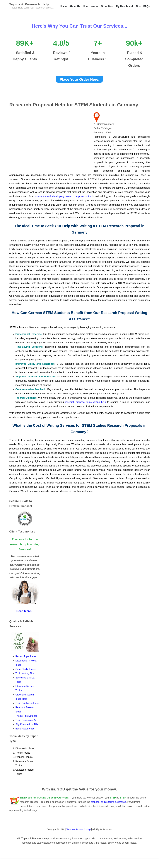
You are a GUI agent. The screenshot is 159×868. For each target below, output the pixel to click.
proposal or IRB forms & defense (108, 802)
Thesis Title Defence (26, 716)
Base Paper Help (25, 729)
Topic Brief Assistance (27, 703)
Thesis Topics (23, 753)
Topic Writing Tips (25, 673)
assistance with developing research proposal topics (63, 196)
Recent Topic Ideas (26, 656)
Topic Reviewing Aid (26, 720)
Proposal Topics (24, 757)
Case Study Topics (26, 669)
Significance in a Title (27, 724)
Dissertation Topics (26, 748)
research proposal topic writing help (85, 402)
